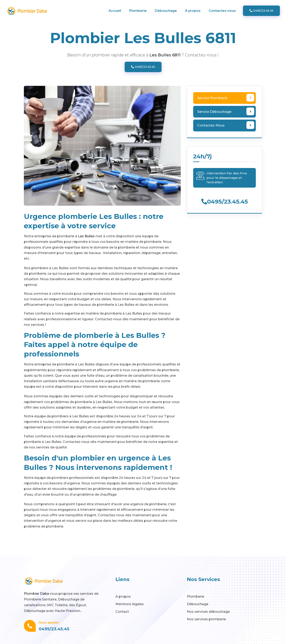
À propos (193, 11)
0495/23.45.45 (261, 11)
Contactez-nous (222, 11)
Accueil (115, 11)
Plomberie (138, 11)
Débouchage (166, 11)
